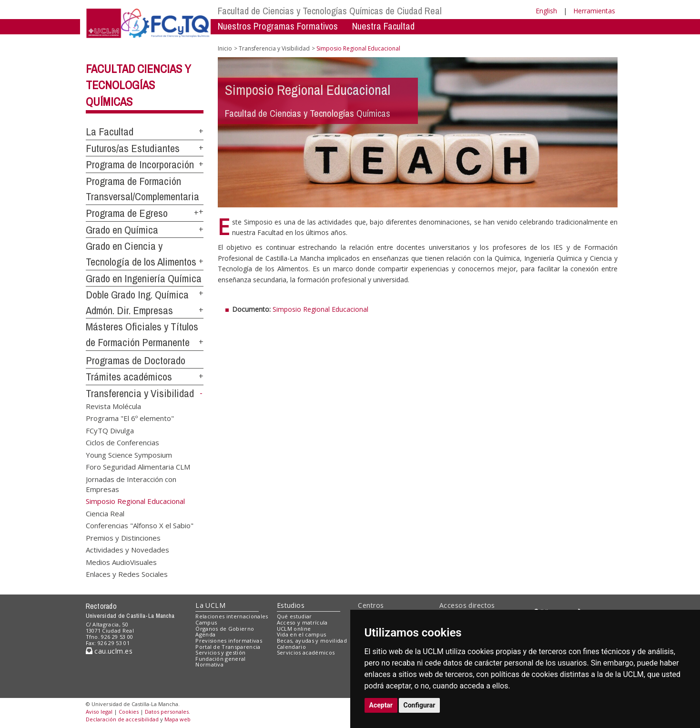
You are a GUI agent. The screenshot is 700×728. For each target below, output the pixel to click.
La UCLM (210, 605)
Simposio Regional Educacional (320, 309)
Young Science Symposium (129, 454)
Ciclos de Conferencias (122, 442)
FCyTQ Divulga (110, 430)
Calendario (291, 647)
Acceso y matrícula (302, 622)
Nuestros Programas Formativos (278, 26)
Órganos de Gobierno (225, 629)
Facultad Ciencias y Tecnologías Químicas (138, 85)
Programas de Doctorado (136, 360)
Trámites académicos (129, 377)
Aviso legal (99, 712)
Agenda (205, 634)
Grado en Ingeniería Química (144, 278)
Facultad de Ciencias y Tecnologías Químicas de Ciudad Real (330, 11)
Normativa (209, 664)
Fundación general (221, 659)
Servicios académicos (306, 652)
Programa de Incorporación (140, 164)
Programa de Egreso (127, 213)
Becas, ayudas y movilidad (312, 641)
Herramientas (594, 11)
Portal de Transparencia (228, 647)
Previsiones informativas (229, 641)
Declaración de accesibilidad (122, 719)
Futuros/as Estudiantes (133, 148)
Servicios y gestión (220, 652)
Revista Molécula (113, 406)
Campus (206, 622)
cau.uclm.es (109, 651)
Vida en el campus (302, 634)
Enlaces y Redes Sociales (127, 574)
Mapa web (178, 719)
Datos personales (167, 712)
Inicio (225, 48)
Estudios (291, 605)
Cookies (129, 712)
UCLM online (294, 629)
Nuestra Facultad (383, 26)
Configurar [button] (420, 705)
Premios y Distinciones (123, 537)
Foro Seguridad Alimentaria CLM (138, 467)
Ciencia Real (105, 513)
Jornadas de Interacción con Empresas (131, 484)
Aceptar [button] (381, 705)
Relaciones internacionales (232, 616)
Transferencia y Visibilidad (140, 393)
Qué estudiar (294, 616)
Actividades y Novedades (127, 550)
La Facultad (110, 132)
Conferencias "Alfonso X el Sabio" (140, 525)
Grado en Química (122, 230)
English (546, 11)
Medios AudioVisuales (121, 562)
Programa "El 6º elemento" (130, 418)
